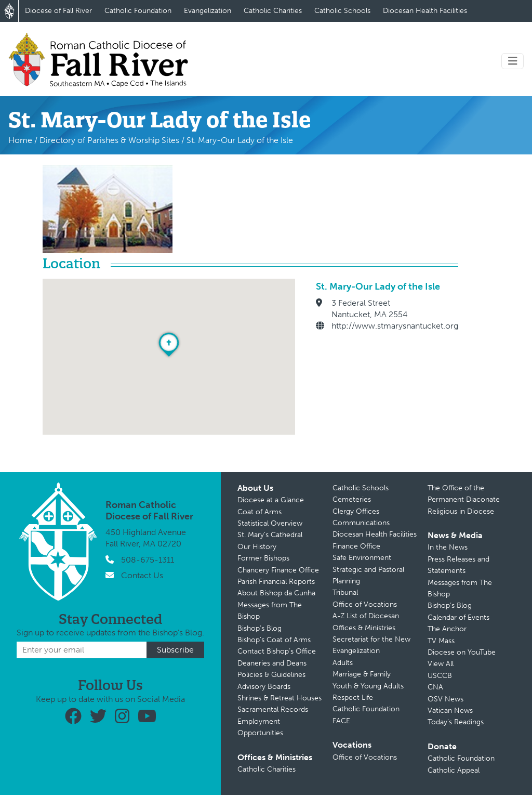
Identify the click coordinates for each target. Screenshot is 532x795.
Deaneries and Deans (272, 663)
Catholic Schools (342, 11)
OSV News (445, 699)
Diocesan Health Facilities (425, 11)
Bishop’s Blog (260, 628)
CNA (435, 687)
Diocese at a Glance (271, 500)
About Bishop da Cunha (276, 593)
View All (441, 664)
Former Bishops (263, 558)
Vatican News (450, 711)
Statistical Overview (270, 523)
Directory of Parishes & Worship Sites (109, 140)
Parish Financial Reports (276, 582)
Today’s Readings (456, 722)
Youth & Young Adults (368, 686)
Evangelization (208, 11)
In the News (448, 547)
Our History (257, 547)
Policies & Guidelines (271, 675)
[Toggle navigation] (513, 61)
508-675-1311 (148, 560)
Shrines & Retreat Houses (280, 698)
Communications (361, 523)
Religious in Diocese (461, 511)
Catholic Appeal (454, 770)
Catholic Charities (273, 11)
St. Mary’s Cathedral (270, 535)
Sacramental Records (273, 709)
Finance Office (356, 546)
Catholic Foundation (138, 11)
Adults (343, 663)
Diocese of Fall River (58, 11)
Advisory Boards (264, 687)
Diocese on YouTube (462, 652)
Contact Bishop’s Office (277, 651)
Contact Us (142, 575)
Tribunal (345, 592)
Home (20, 140)
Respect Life (353, 698)
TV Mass (441, 641)
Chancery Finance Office (278, 570)
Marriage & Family (362, 674)
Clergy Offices (356, 511)
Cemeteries (352, 499)
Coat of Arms (260, 512)
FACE (341, 721)
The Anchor (447, 629)
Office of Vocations (365, 604)
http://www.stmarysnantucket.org (395, 326)
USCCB (440, 676)
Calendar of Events (458, 617)
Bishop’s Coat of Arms (274, 640)
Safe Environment (362, 558)
